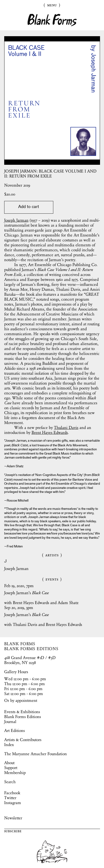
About (9, 763)
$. (10, 194)
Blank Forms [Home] (52, 20)
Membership (15, 773)
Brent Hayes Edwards (50, 432)
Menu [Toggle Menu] (52, 5)
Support (11, 768)
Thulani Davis (66, 428)
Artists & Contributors (23, 740)
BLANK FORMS (20, 644)
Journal (10, 722)
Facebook (12, 793)
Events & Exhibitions (22, 712)
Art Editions (14, 731)
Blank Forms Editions (23, 717)
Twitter (10, 798)
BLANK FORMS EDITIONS (31, 649)
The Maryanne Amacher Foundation (36, 754)
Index (9, 745)
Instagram (13, 803)
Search (10, 782)
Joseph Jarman (16, 220)
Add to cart (29, 207)
